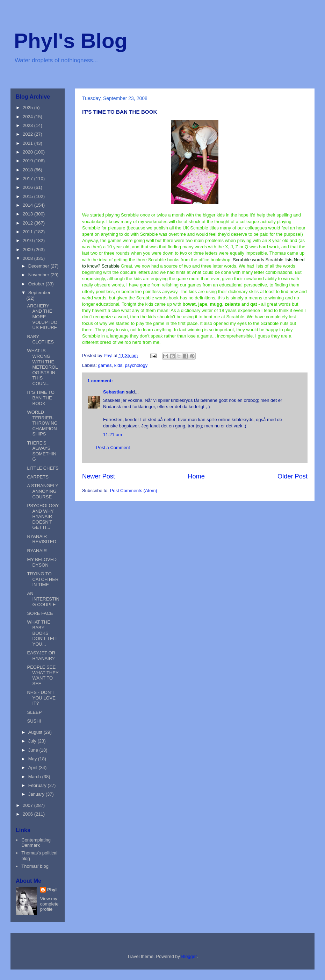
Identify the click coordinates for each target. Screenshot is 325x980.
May (33, 759)
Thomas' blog (35, 866)
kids (118, 365)
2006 (28, 814)
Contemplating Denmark (36, 843)
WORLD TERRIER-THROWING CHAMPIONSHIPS (42, 423)
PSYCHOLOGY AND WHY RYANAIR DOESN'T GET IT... (43, 516)
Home (196, 476)
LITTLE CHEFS (43, 468)
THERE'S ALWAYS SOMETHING (42, 451)
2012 (28, 223)
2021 (28, 143)
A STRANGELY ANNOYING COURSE (42, 491)
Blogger (189, 956)
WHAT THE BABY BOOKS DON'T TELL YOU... (42, 633)
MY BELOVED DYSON (42, 562)
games (105, 365)
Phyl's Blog (71, 41)
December (39, 266)
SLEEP (34, 712)
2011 (28, 232)
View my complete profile (49, 904)
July (33, 741)
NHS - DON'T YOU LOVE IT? (41, 698)
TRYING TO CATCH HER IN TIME (43, 579)
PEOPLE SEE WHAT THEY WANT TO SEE (43, 675)
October (37, 284)
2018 (28, 170)
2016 (28, 187)
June (34, 750)
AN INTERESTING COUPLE (43, 599)
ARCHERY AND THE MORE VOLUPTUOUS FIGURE (42, 317)
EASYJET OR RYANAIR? (41, 656)
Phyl (52, 890)
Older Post (292, 476)
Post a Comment (113, 448)
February (38, 785)
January (37, 794)
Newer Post (99, 476)
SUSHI (34, 721)
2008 (28, 258)
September (39, 293)
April (34, 768)
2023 (28, 125)
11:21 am (113, 435)
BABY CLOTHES (40, 339)
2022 (28, 134)
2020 (28, 152)
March (35, 777)
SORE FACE (40, 613)
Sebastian (114, 392)
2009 (28, 250)
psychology (136, 365)
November (39, 275)
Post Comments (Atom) (134, 491)
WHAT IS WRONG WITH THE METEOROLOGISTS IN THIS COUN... (42, 367)
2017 (28, 179)
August (36, 732)
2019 (28, 161)
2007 (28, 805)
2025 (28, 108)
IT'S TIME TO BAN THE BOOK (41, 398)
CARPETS (38, 477)
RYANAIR (37, 551)
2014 (28, 205)
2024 (28, 117)
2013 (28, 214)
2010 (28, 240)
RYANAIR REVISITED (42, 539)
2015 (28, 196)
